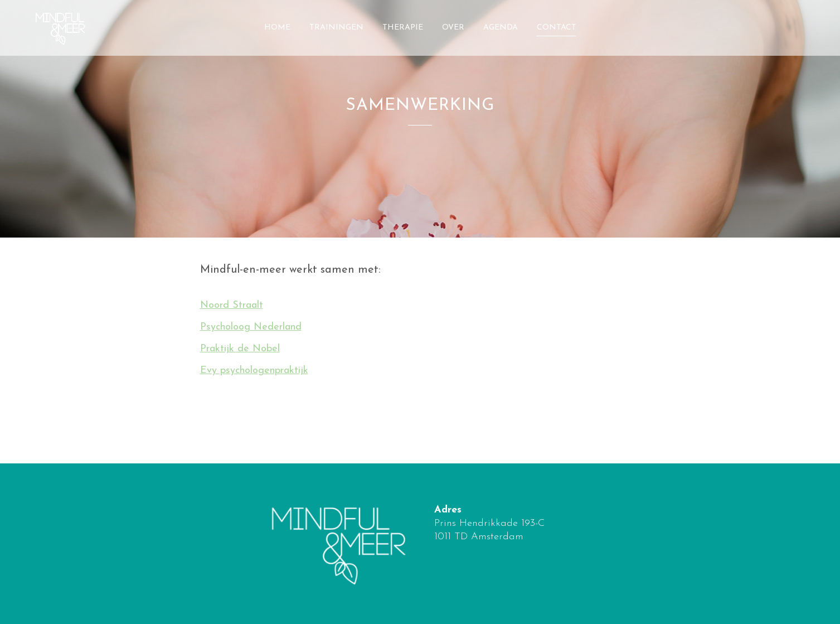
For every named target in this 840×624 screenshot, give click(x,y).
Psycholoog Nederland (251, 327)
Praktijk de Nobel (240, 349)
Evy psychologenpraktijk (254, 371)
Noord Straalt (232, 305)
